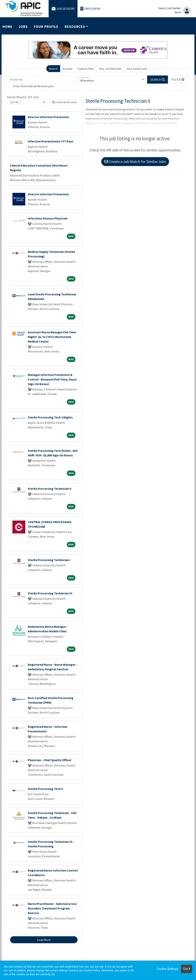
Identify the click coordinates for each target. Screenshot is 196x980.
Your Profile (46, 27)
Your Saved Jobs (137, 69)
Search (53, 69)
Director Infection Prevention (48, 117)
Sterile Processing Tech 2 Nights (50, 417)
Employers (90, 9)
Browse (67, 69)
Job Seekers (63, 9)
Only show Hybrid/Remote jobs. (34, 86)
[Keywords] (43, 80)
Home (7, 27)
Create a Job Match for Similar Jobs (135, 161)
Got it (187, 969)
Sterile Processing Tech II (45, 789)
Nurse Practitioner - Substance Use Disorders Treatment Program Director (52, 908)
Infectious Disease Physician (48, 218)
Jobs (23, 27)
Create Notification (65, 102)
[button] (178, 80)
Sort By (14, 102)
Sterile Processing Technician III (50, 593)
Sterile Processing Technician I (49, 560)
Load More (44, 940)
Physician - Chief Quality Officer (50, 760)
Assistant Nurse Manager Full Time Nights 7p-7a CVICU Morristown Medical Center (52, 337)
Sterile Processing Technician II (50, 489)
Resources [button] (75, 27)
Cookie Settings (167, 969)
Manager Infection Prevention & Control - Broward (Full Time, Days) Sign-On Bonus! (52, 379)
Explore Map (86, 69)
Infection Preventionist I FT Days (51, 141)
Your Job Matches (110, 69)
